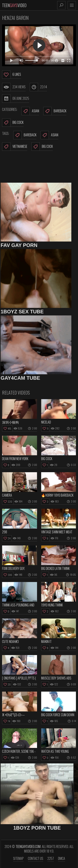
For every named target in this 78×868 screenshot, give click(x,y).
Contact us (36, 858)
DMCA (62, 858)
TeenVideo (14, 5)
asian (49, 135)
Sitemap (18, 858)
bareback (25, 135)
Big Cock (13, 123)
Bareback (55, 111)
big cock (42, 147)
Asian (30, 111)
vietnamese (15, 147)
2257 (51, 858)
